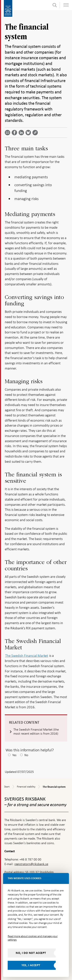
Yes (14, 755)
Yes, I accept (31, 965)
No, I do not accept (31, 953)
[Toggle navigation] (66, 5)
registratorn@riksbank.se (31, 864)
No (26, 755)
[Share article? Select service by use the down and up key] (22, 133)
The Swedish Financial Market (27, 656)
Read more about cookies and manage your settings (33, 938)
